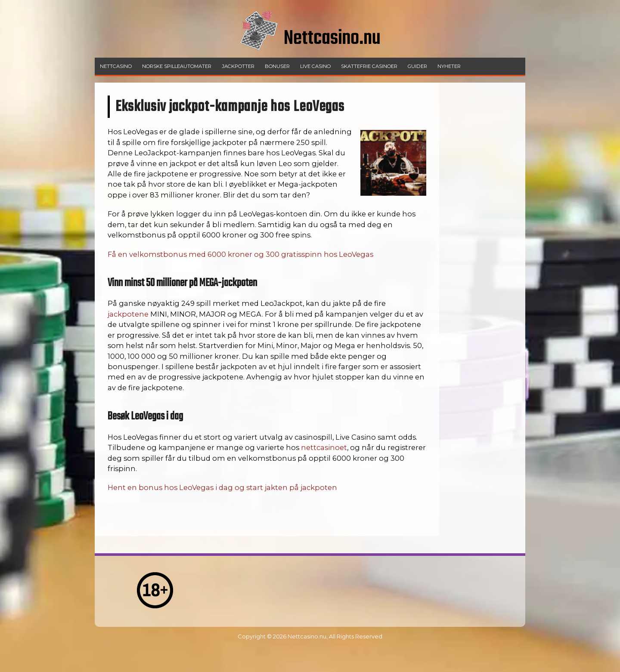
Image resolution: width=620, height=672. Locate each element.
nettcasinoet (324, 447)
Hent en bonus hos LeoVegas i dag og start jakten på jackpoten (222, 487)
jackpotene (128, 314)
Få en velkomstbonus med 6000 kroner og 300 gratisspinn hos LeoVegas (240, 254)
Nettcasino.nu (307, 636)
